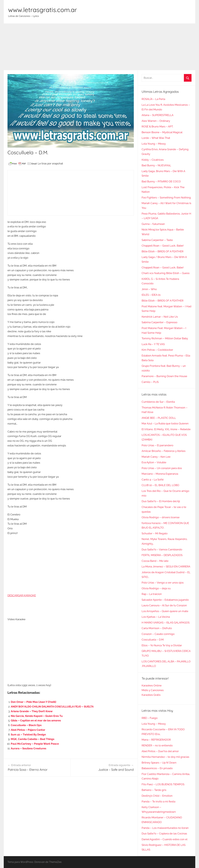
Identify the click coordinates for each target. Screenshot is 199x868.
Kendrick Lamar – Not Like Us (160, 317)
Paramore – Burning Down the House (164, 376)
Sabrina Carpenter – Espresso (159, 322)
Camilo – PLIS (150, 382)
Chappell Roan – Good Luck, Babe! (163, 246)
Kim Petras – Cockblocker (157, 350)
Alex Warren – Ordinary (156, 121)
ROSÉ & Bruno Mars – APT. (157, 126)
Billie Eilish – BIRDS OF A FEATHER (163, 251)
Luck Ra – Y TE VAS (153, 344)
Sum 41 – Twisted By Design (28, 734)
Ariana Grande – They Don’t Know (32, 711)
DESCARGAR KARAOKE (22, 595)
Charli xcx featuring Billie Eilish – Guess (166, 273)
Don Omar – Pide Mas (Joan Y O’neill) (33, 702)
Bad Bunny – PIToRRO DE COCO (161, 181)
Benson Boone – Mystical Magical (162, 132)
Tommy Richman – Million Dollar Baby (165, 338)
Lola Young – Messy (154, 144)
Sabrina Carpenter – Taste (157, 240)
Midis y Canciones (153, 690)
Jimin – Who (149, 289)
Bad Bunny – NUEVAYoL (156, 165)
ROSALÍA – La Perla (153, 99)
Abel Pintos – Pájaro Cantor (28, 730)
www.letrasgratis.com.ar (42, 10)
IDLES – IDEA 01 (151, 295)
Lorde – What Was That (156, 138)
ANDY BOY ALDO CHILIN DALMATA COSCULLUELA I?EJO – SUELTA (52, 707)
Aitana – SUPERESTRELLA (158, 115)
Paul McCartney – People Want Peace (35, 744)
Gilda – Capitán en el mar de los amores (36, 720)
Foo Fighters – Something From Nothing (166, 198)
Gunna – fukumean (153, 224)
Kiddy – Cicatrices (153, 160)
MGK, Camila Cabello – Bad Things (33, 739)
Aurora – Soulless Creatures (28, 748)
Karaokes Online (152, 685)
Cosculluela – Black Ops (26, 725)
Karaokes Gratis (151, 695)
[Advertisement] (99, 47)
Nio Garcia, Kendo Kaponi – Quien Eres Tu (37, 716)
